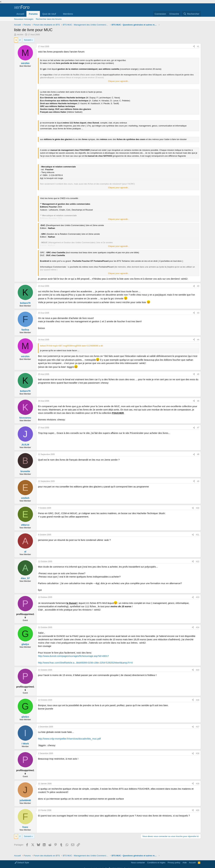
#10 (198, 508)
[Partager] (194, 47)
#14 (198, 627)
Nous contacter (138, 863)
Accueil (20, 14)
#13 (198, 597)
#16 (198, 700)
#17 (198, 727)
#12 (198, 562)
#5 (198, 374)
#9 (198, 481)
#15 (198, 670)
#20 (198, 810)
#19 (198, 784)
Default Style (22, 863)
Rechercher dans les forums (49, 19)
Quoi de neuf (49, 14)
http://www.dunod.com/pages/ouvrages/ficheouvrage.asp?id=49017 (73, 656)
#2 (198, 286)
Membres (68, 14)
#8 (198, 454)
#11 (198, 535)
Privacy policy (174, 863)
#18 (198, 753)
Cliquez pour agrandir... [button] (119, 81)
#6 (198, 401)
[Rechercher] (191, 14)
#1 (198, 46)
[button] (58, 14)
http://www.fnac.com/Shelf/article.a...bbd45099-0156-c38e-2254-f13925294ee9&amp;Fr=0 (85, 663)
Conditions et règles (156, 863)
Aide (185, 863)
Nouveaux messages (24, 19)
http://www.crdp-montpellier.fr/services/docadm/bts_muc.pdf (69, 739)
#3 (198, 313)
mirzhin (20, 35)
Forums (33, 14)
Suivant (27, 40)
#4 (198, 340)
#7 (198, 428)
